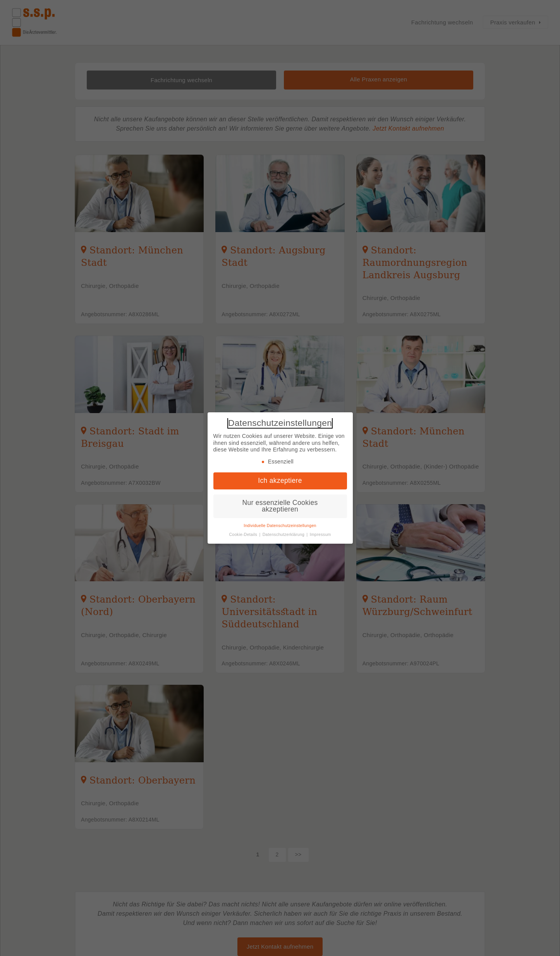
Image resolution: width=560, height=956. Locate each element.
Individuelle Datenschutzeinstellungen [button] (280, 525)
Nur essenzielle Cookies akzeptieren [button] (280, 506)
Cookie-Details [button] (244, 534)
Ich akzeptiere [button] (280, 481)
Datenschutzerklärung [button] (284, 534)
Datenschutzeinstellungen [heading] (280, 423)
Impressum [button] (320, 534)
